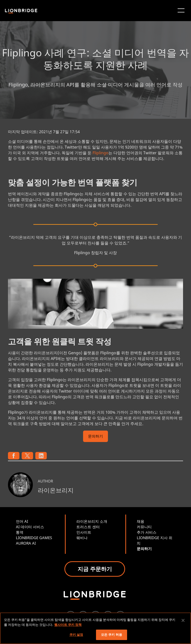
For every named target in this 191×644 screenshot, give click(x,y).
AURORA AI (26, 543)
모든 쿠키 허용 (112, 635)
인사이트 (84, 532)
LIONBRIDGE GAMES (34, 538)
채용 (141, 521)
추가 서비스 (147, 532)
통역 (20, 532)
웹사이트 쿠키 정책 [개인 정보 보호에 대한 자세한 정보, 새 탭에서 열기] (68, 625)
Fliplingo (100, 153)
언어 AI (22, 521)
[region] (95, 628)
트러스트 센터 (88, 527)
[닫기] (183, 620)
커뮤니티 (144, 527)
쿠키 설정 (76, 635)
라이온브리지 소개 (92, 521)
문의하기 (95, 437)
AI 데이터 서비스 (30, 527)
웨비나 (82, 538)
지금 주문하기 (95, 569)
